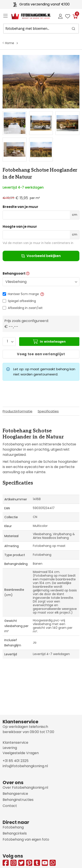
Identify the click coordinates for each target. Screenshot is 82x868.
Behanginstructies (18, 800)
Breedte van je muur (20, 207)
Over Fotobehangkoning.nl (25, 788)
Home (10, 43)
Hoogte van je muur (20, 227)
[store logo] (27, 16)
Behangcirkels (15, 833)
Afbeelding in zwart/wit (25, 308)
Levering (10, 748)
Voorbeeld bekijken (41, 256)
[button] (42, 294)
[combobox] (41, 29)
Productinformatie (18, 411)
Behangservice (15, 794)
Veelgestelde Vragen (21, 753)
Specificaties (48, 411)
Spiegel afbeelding (22, 301)
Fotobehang (13, 827)
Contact (10, 806)
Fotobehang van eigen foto (26, 839)
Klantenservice (15, 743)
